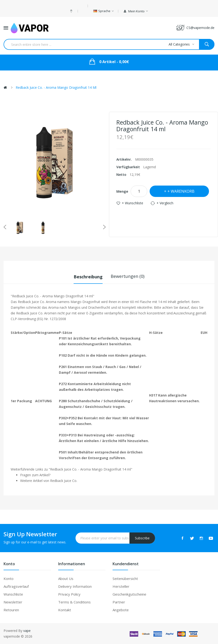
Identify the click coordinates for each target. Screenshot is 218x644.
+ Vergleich (165, 203)
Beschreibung (88, 276)
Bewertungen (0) (128, 276)
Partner (119, 602)
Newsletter (13, 602)
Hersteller (121, 586)
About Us (66, 579)
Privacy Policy (69, 594)
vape (27, 631)
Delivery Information (75, 586)
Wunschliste (13, 594)
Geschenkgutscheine (129, 594)
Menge (122, 191)
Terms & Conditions (74, 602)
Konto (9, 579)
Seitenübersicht (125, 579)
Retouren (11, 610)
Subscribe (142, 538)
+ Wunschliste (133, 203)
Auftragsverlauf (16, 586)
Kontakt (65, 610)
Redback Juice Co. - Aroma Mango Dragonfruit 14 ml (56, 87)
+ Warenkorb (181, 191)
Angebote (121, 610)
